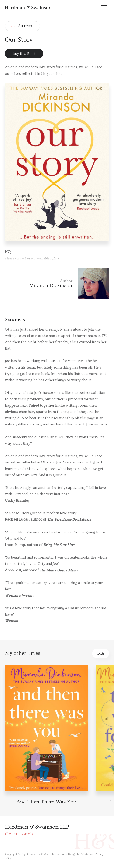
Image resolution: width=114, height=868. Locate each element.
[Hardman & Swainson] (28, 8)
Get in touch (19, 834)
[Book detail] (47, 728)
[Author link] (57, 284)
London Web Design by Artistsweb (73, 854)
